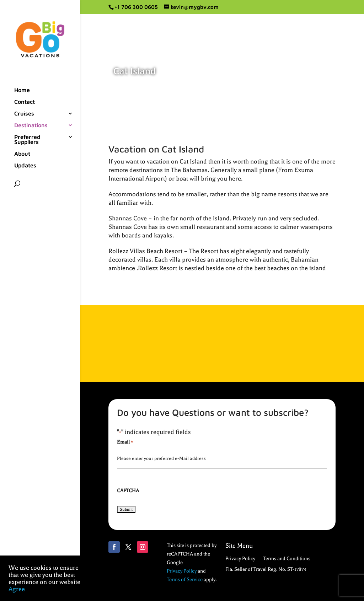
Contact (25, 102)
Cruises (24, 114)
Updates (25, 166)
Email (125, 442)
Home (22, 90)
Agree (17, 589)
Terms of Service (185, 579)
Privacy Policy (182, 571)
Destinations (31, 125)
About (22, 154)
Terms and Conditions (287, 559)
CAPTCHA (128, 491)
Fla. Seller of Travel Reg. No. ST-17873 (266, 570)
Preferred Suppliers (27, 140)
